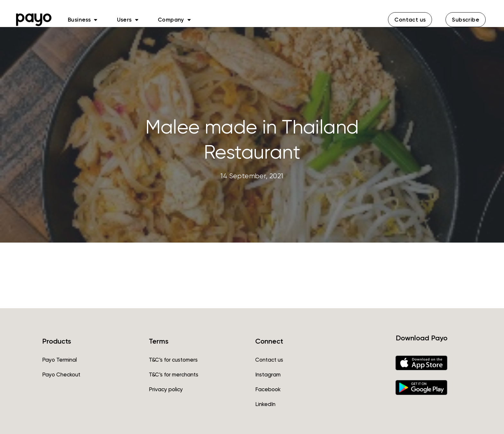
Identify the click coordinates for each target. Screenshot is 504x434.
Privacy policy (166, 389)
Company (174, 20)
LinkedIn (265, 404)
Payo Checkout (61, 374)
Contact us (269, 360)
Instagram (268, 374)
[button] (410, 20)
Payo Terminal (59, 360)
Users (128, 20)
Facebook (268, 389)
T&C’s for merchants (174, 374)
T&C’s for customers (173, 360)
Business (83, 20)
